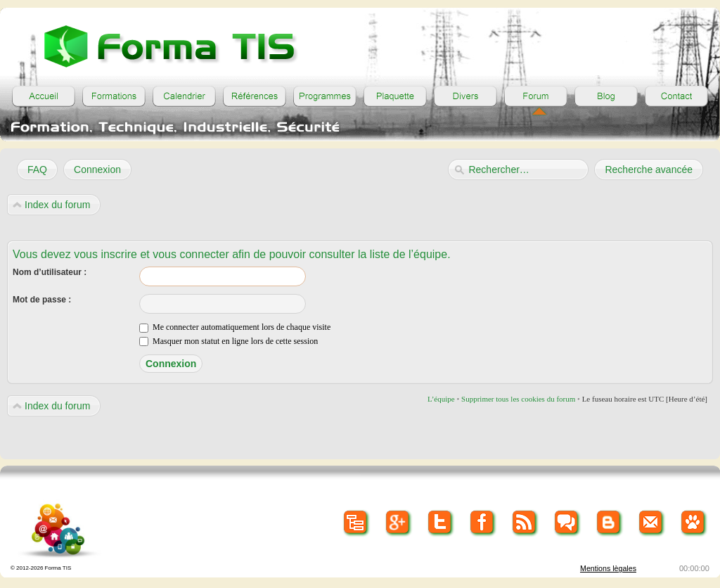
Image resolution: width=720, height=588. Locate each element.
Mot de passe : (42, 300)
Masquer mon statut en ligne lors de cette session (229, 341)
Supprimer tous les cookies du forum (518, 399)
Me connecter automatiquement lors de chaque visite (235, 327)
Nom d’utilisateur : (50, 272)
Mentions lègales (608, 568)
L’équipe (441, 399)
